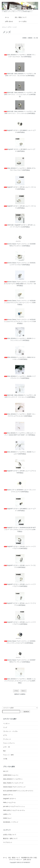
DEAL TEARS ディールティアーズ (13, 783)
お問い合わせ (8, 21)
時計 (4, 751)
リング (5, 727)
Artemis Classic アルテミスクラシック (14, 787)
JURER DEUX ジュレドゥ (11, 775)
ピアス (9, 27)
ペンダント (6, 723)
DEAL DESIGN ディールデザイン (13, 779)
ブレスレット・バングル (10, 731)
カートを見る (21, 21)
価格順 (30, 38)
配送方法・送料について (10, 838)
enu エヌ (6, 771)
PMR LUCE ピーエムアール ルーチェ (14, 810)
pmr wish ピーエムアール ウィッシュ (14, 806)
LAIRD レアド (7, 814)
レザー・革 (6, 747)
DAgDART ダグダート (10, 799)
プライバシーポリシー (15, 860)
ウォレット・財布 (8, 755)
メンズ (15, 27)
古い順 (36, 38)
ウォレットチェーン (9, 743)
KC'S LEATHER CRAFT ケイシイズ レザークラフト (18, 791)
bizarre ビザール (8, 795)
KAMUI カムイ (7, 818)
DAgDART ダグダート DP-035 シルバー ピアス (19, 471)
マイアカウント (8, 842)
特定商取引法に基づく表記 (29, 858)
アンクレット (7, 739)
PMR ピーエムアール (9, 802)
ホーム (6, 17)
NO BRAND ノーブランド (11, 822)
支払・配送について (19, 17)
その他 (5, 759)
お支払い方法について (10, 835)
